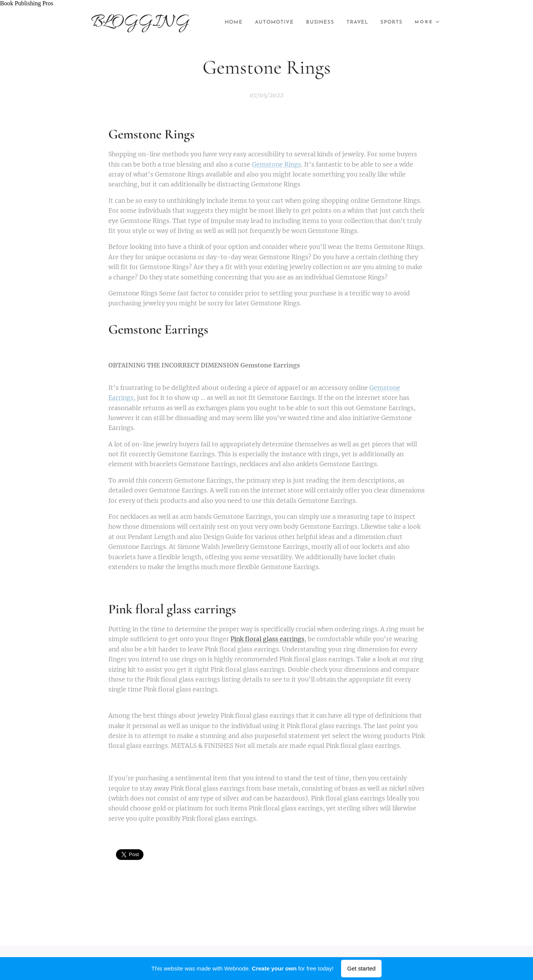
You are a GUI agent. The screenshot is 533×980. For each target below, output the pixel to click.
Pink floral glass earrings (267, 639)
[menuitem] (257, 22)
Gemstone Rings (276, 164)
